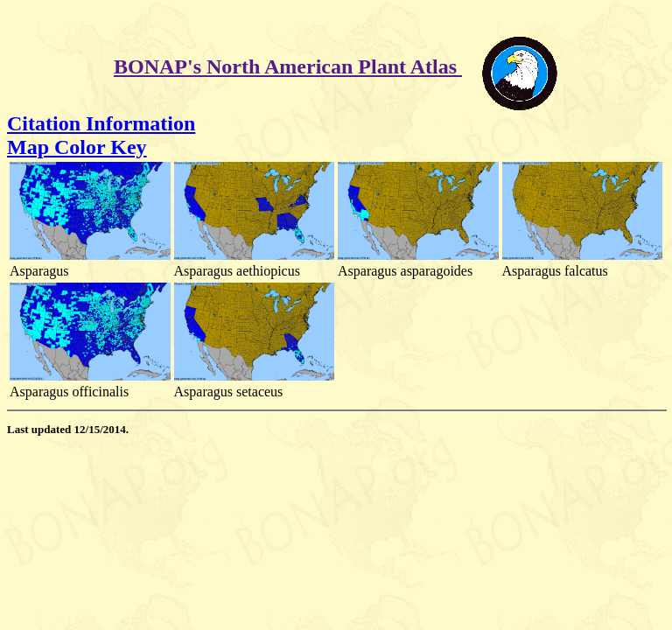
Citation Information (101, 123)
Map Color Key (77, 147)
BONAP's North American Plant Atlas (288, 66)
